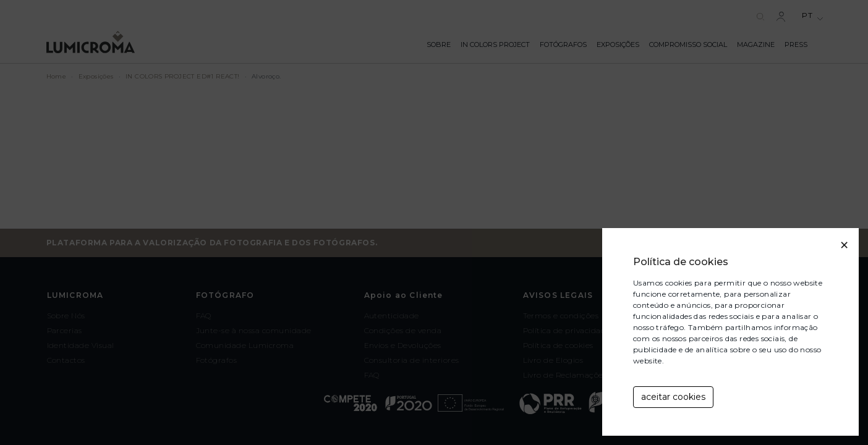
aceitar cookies (673, 397)
